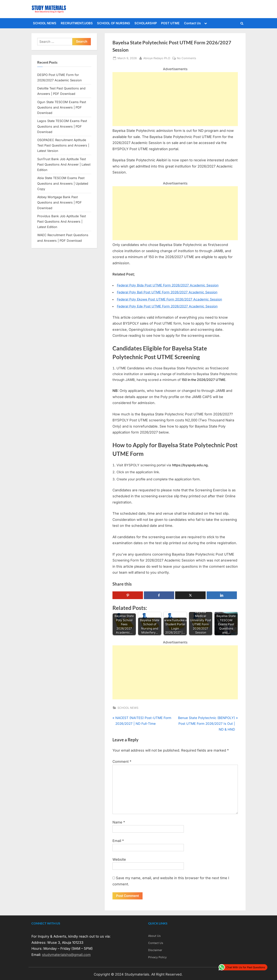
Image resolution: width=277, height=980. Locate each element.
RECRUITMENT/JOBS (77, 23)
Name (119, 822)
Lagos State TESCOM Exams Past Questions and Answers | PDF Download (62, 126)
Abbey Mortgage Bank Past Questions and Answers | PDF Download (60, 202)
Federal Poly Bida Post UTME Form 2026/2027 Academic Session (168, 285)
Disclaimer (155, 950)
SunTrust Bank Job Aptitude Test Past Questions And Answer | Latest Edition (64, 165)
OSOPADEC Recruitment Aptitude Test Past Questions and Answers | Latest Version (63, 145)
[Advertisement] (175, 99)
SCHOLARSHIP (146, 23)
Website (119, 859)
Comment (122, 762)
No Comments (187, 58)
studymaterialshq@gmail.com (66, 955)
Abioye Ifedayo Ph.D (157, 58)
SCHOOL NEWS (45, 23)
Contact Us (192, 23)
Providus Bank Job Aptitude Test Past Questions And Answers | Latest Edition (62, 222)
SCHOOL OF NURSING (114, 23)
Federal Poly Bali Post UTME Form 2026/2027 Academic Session (167, 292)
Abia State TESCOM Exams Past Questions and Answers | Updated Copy (63, 183)
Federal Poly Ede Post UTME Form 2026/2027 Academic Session (167, 306)
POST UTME (170, 23)
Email (118, 841)
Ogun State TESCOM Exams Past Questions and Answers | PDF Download (62, 107)
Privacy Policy (157, 957)
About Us (154, 936)
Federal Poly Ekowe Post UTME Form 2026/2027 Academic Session (169, 299)
